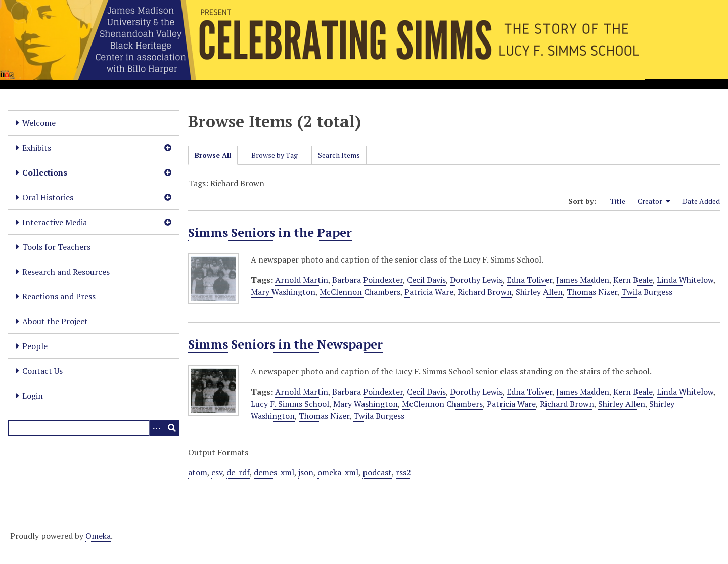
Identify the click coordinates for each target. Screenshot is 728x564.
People (35, 346)
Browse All (213, 155)
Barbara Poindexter (368, 280)
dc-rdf (238, 472)
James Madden (583, 280)
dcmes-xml (274, 472)
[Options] (157, 428)
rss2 (403, 472)
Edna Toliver (529, 280)
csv (217, 472)
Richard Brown (485, 292)
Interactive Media (55, 222)
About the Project (55, 321)
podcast (377, 472)
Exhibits (37, 148)
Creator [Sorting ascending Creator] (654, 201)
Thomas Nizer (592, 292)
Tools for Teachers (56, 247)
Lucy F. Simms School (290, 404)
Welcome (39, 123)
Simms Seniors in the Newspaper (285, 344)
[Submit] (172, 428)
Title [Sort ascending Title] (618, 201)
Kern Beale (633, 280)
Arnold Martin (302, 280)
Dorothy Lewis (476, 280)
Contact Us (42, 371)
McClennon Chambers (360, 292)
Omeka (98, 536)
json (306, 472)
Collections (45, 172)
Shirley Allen (539, 292)
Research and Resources (66, 272)
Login (33, 396)
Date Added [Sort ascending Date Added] (701, 201)
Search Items (339, 155)
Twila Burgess (647, 292)
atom (198, 472)
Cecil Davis (426, 280)
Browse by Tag (275, 155)
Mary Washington (283, 292)
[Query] (94, 428)
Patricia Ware (429, 292)
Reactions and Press (59, 296)
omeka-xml (338, 472)
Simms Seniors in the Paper (270, 232)
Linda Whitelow (685, 280)
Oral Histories (48, 197)
